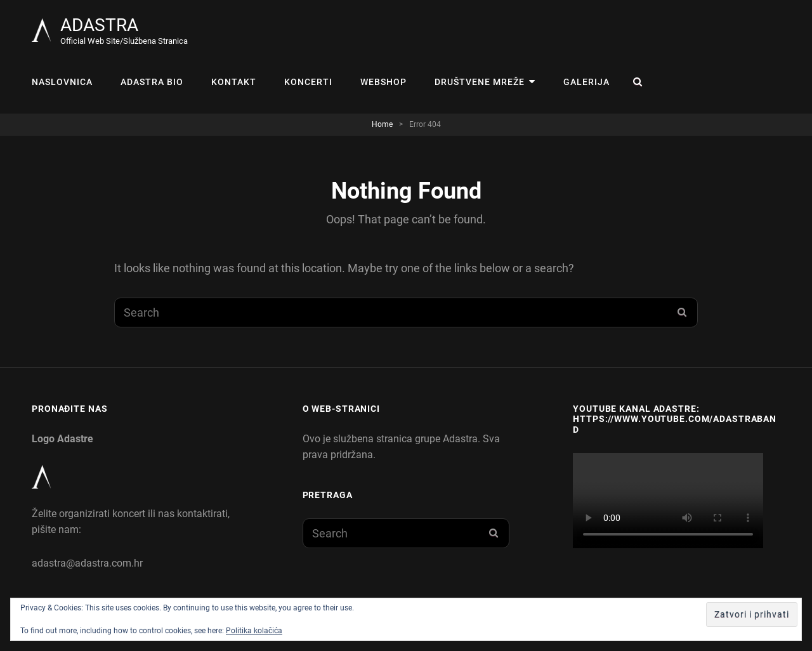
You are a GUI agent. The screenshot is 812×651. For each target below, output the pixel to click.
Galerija (586, 82)
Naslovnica (62, 82)
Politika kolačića (254, 631)
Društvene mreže (480, 82)
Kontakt (234, 82)
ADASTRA (99, 25)
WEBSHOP (383, 82)
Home (382, 124)
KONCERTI (308, 82)
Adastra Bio (152, 82)
